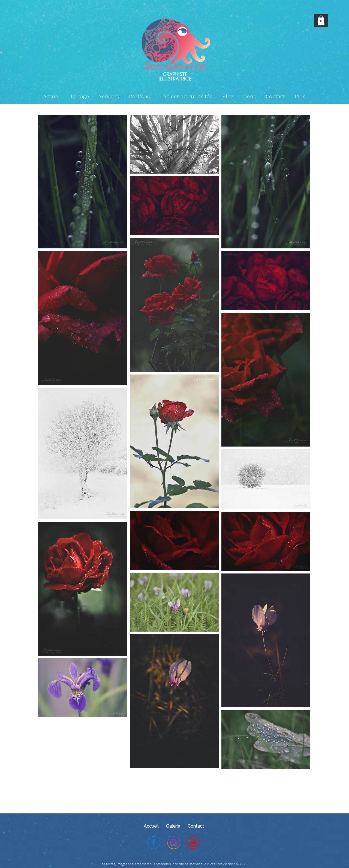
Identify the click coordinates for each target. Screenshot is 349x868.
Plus (300, 96)
